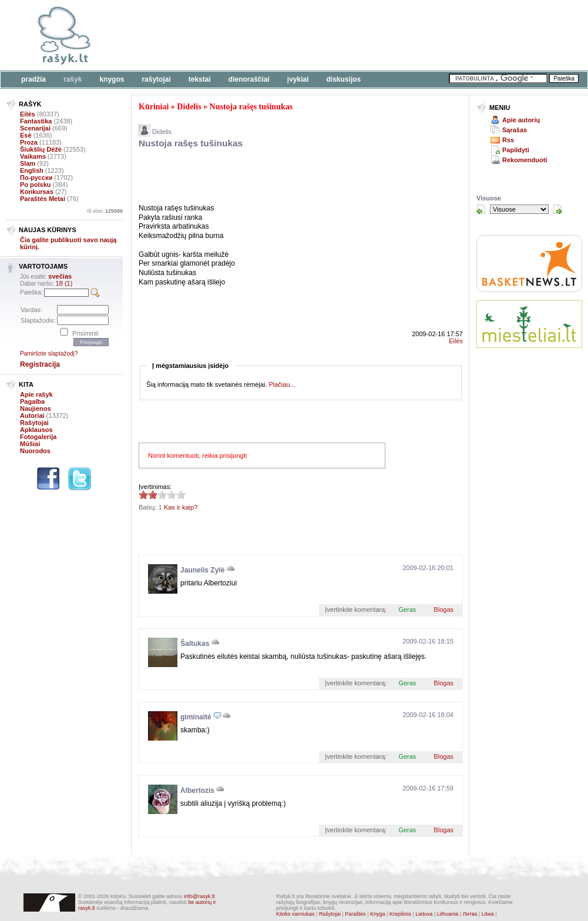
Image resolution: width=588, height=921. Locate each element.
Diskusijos (344, 79)
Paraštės (355, 914)
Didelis (189, 107)
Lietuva (424, 914)
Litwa (488, 914)
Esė (26, 135)
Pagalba (32, 401)
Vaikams (33, 156)
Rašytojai (156, 79)
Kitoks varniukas (295, 914)
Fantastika (36, 121)
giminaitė (196, 717)
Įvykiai (298, 79)
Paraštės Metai (43, 199)
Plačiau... (282, 384)
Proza (29, 142)
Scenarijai (35, 128)
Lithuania (448, 914)
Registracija (40, 364)
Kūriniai (154, 107)
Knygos (112, 79)
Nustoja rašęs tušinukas (251, 107)
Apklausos (36, 430)
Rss (508, 140)
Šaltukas (195, 644)
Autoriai (32, 416)
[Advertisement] (276, 178)
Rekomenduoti (525, 160)
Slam (28, 163)
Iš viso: (105, 211)
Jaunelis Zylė (202, 570)
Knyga (378, 914)
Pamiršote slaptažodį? (49, 354)
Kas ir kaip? (181, 507)
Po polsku (36, 185)
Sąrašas (515, 130)
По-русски (36, 177)
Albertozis (197, 791)
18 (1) (64, 283)
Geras (407, 609)
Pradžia (33, 79)
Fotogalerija (38, 437)
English (32, 170)
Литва (470, 914)
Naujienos (36, 408)
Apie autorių (521, 120)
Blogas (443, 609)
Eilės (28, 114)
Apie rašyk (36, 394)
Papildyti (516, 150)
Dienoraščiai (249, 79)
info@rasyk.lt (199, 896)
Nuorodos (35, 451)
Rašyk (73, 79)
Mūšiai (30, 444)
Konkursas (37, 192)
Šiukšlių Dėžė (41, 149)
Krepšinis (400, 914)
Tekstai (200, 79)
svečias (60, 276)
